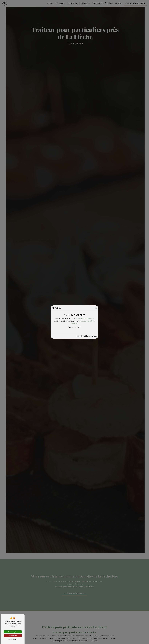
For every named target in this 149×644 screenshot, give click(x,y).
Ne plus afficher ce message (88, 336)
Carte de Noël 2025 (75, 327)
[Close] (96, 308)
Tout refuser (13, 636)
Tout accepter (13, 632)
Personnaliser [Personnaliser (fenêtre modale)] (13, 639)
